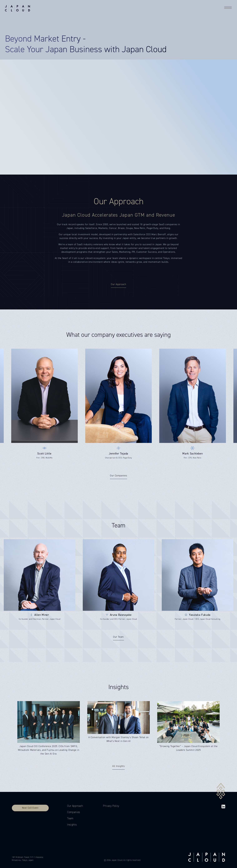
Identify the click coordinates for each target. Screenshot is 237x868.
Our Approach (75, 806)
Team (70, 818)
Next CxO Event (30, 808)
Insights (72, 825)
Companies (74, 812)
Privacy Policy (111, 806)
